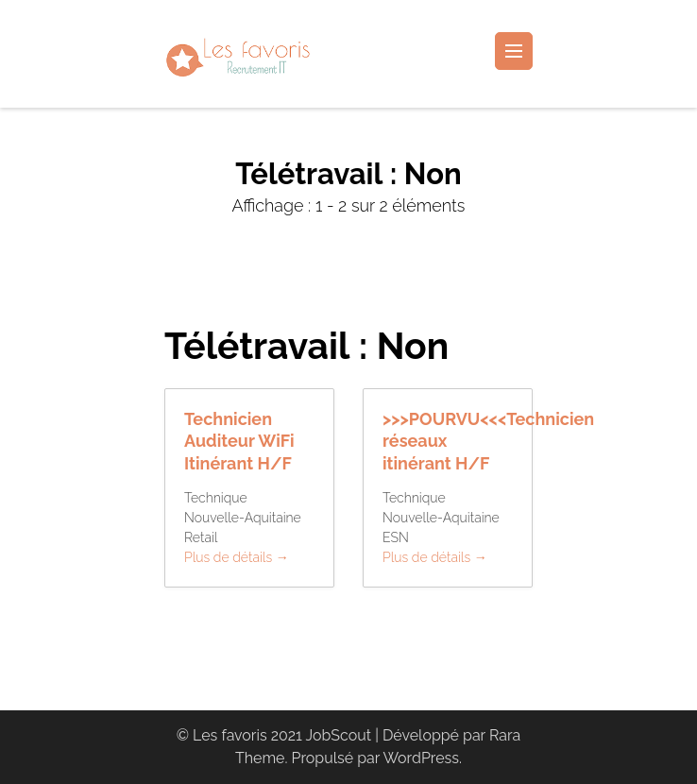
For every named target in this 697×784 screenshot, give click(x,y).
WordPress (421, 758)
